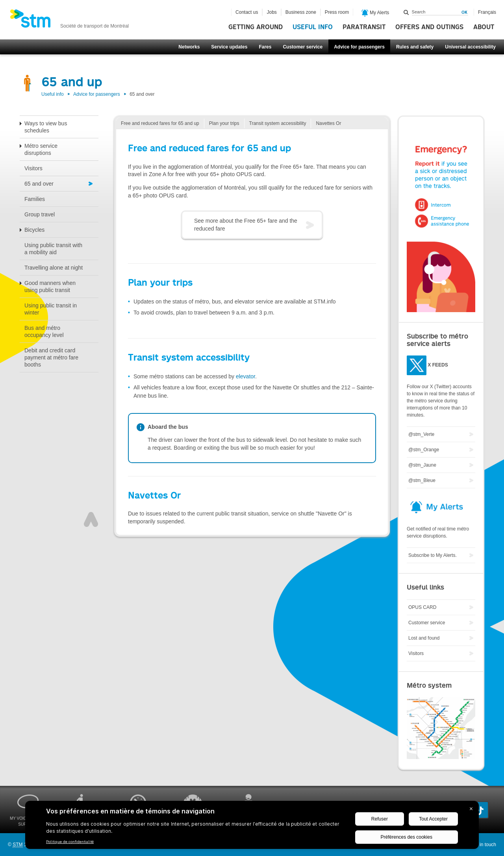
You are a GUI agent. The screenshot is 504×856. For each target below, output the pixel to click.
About (484, 27)
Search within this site (406, 12)
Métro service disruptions (41, 149)
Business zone (301, 12)
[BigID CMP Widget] (252, 827)
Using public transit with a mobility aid (53, 249)
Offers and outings (429, 27)
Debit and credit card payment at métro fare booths (51, 357)
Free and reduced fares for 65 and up (160, 123)
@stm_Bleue (422, 480)
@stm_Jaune (422, 465)
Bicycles (34, 230)
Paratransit (364, 27)
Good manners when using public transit (50, 287)
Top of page (91, 519)
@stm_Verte (421, 434)
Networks (189, 47)
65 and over (39, 184)
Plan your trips (224, 123)
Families (35, 199)
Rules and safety (415, 47)
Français (487, 12)
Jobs (271, 12)
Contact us (247, 12)
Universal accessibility (470, 47)
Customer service (303, 47)
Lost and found (424, 638)
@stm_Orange (424, 450)
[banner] (69, 21)
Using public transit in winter (51, 309)
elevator (246, 376)
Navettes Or (328, 123)
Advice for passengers (359, 47)
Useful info (313, 27)
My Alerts (375, 13)
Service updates (229, 47)
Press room (337, 12)
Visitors (33, 168)
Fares (265, 47)
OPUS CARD (422, 607)
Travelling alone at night (54, 268)
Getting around (256, 27)
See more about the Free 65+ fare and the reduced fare (246, 225)
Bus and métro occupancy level (44, 331)
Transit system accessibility (278, 123)
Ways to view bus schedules (46, 127)
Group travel (40, 214)
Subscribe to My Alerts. (433, 555)
